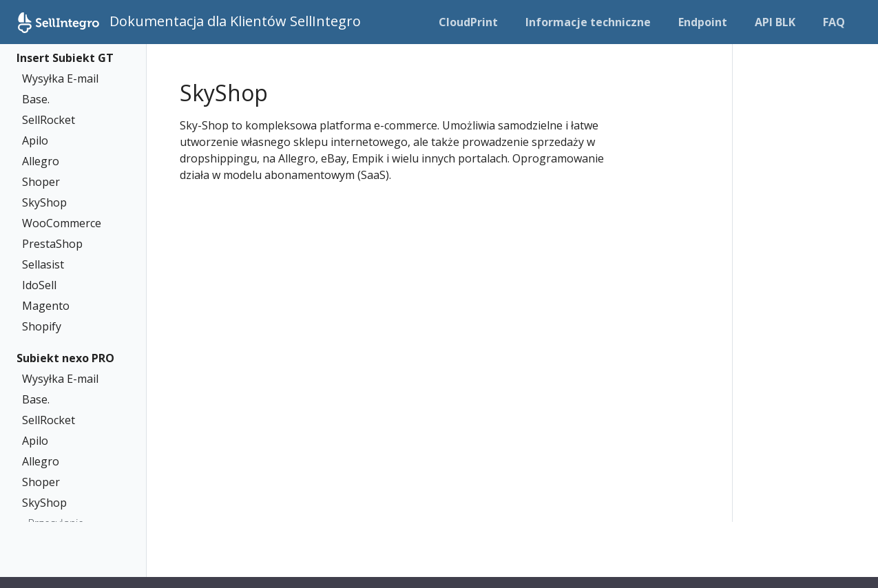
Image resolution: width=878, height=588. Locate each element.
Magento (46, 306)
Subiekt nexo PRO (65, 358)
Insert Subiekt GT (65, 58)
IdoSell (39, 285)
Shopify (42, 326)
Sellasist (43, 264)
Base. (36, 99)
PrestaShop (52, 244)
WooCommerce (62, 223)
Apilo (35, 140)
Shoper (41, 182)
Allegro (41, 161)
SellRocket (49, 120)
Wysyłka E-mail (60, 78)
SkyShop (44, 202)
